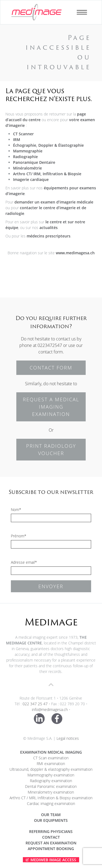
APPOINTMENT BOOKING (51, 849)
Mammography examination (51, 775)
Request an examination (51, 843)
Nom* (16, 510)
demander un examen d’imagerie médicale (54, 202)
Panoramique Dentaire (34, 162)
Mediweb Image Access (53, 860)
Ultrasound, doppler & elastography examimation (51, 769)
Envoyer (51, 586)
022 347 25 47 (35, 704)
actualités (49, 228)
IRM (17, 140)
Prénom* (19, 536)
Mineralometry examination (51, 792)
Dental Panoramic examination (51, 786)
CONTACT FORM (51, 368)
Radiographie (25, 157)
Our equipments (51, 820)
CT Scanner (23, 134)
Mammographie (28, 151)
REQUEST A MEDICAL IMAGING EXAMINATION (51, 407)
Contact (51, 837)
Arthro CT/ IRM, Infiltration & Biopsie (47, 174)
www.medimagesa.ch (75, 253)
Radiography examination (51, 781)
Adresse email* (24, 562)
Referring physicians (51, 831)
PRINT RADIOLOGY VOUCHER (51, 449)
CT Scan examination (51, 758)
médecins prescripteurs (49, 236)
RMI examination (51, 764)
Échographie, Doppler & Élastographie (48, 145)
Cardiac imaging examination (51, 803)
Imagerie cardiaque (31, 179)
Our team (51, 815)
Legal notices (68, 738)
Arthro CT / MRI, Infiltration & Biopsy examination (51, 798)
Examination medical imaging (51, 752)
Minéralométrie (27, 168)
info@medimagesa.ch (50, 709)
